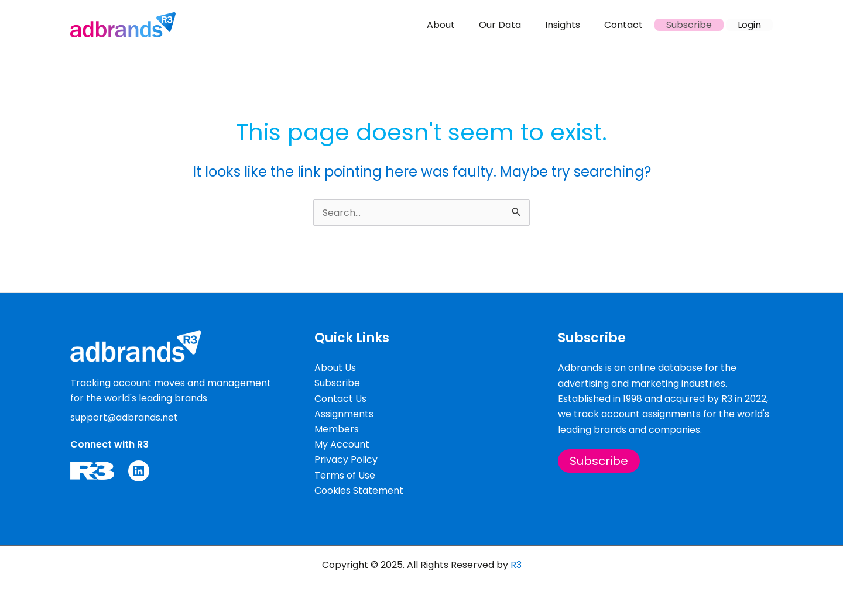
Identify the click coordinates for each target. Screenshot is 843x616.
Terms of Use (345, 475)
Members (337, 429)
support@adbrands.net (124, 416)
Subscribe (337, 382)
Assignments (344, 413)
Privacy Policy (346, 460)
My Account (342, 444)
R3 (516, 565)
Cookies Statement (359, 491)
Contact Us (340, 398)
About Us (335, 367)
